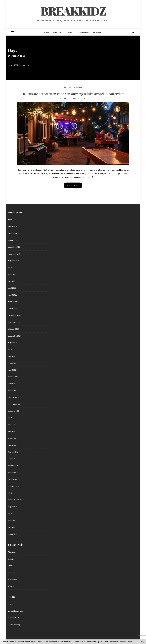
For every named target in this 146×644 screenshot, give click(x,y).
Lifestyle (58, 32)
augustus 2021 (14, 507)
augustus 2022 (14, 486)
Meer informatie (126, 642)
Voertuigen (84, 32)
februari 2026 (13, 233)
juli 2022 (11, 493)
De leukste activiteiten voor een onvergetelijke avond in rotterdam (73, 94)
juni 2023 (11, 425)
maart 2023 (13, 445)
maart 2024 (13, 370)
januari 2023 (13, 459)
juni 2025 (11, 274)
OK (137, 642)
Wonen (46, 32)
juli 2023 (11, 418)
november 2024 (14, 322)
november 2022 (14, 472)
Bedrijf (71, 32)
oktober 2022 (13, 479)
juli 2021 (11, 513)
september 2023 (15, 404)
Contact (98, 32)
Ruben (87, 98)
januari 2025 (13, 308)
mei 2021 (12, 527)
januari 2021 (13, 534)
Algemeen (78, 87)
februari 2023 (13, 452)
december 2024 (14, 315)
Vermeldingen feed (16, 611)
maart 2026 (13, 226)
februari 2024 (13, 377)
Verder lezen (73, 185)
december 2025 (14, 247)
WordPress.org (14, 625)
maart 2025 (13, 295)
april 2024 (12, 363)
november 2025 (14, 254)
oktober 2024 (13, 329)
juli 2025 (11, 267)
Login (10, 604)
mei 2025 (12, 281)
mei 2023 (12, 431)
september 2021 (15, 500)
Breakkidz (73, 11)
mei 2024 (12, 356)
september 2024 (15, 336)
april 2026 (12, 220)
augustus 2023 (14, 411)
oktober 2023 (13, 397)
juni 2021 (11, 520)
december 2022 (14, 466)
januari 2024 (13, 384)
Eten (10, 566)
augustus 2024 (14, 343)
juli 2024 (11, 349)
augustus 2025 (14, 261)
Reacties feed (13, 618)
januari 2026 (13, 240)
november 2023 (14, 390)
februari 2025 (13, 302)
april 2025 (12, 288)
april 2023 (12, 438)
